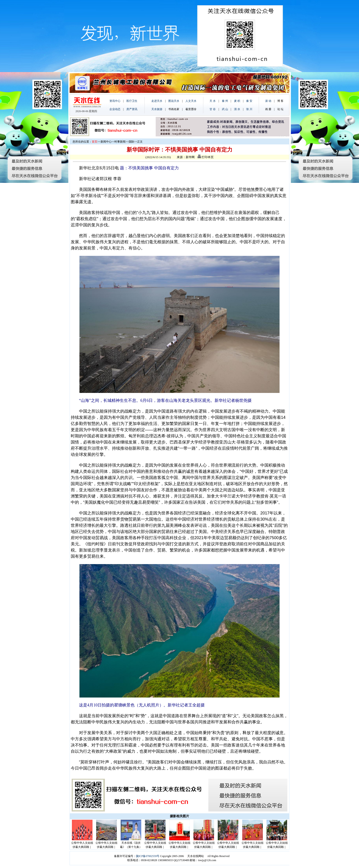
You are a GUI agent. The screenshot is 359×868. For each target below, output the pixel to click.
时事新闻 (120, 142)
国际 (131, 142)
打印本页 (206, 157)
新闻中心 (106, 142)
